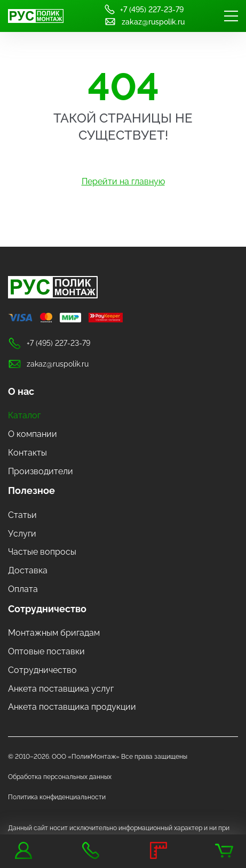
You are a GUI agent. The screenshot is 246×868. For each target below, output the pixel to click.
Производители (41, 471)
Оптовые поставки (46, 651)
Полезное (31, 490)
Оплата (23, 589)
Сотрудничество (47, 609)
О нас (21, 391)
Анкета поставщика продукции (72, 707)
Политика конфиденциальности (57, 797)
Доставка (28, 570)
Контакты (27, 453)
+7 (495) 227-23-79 (144, 9)
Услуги (22, 534)
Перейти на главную (123, 181)
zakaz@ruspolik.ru (144, 22)
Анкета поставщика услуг (61, 689)
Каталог (24, 415)
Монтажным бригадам (54, 633)
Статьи (22, 515)
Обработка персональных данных (60, 777)
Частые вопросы (42, 552)
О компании (33, 434)
